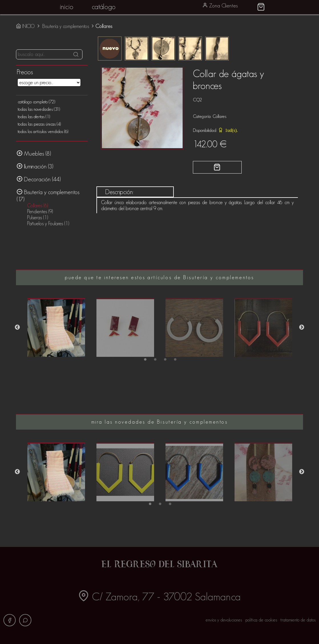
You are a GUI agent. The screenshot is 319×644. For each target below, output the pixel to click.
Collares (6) (38, 206)
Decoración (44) (39, 179)
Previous (17, 327)
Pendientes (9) (40, 212)
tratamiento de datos (298, 620)
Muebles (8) (34, 153)
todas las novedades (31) (39, 109)
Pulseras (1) (38, 218)
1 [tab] (145, 360)
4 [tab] (174, 360)
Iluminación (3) (35, 166)
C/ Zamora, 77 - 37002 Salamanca (159, 596)
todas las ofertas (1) (34, 117)
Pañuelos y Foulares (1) (48, 224)
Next (302, 327)
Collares (219, 116)
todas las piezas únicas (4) (39, 124)
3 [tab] (164, 360)
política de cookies (261, 620)
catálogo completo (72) (36, 102)
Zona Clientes (220, 5)
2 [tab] (155, 360)
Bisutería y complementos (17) (48, 195)
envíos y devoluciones (224, 620)
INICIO (26, 26)
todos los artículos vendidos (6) (43, 131)
